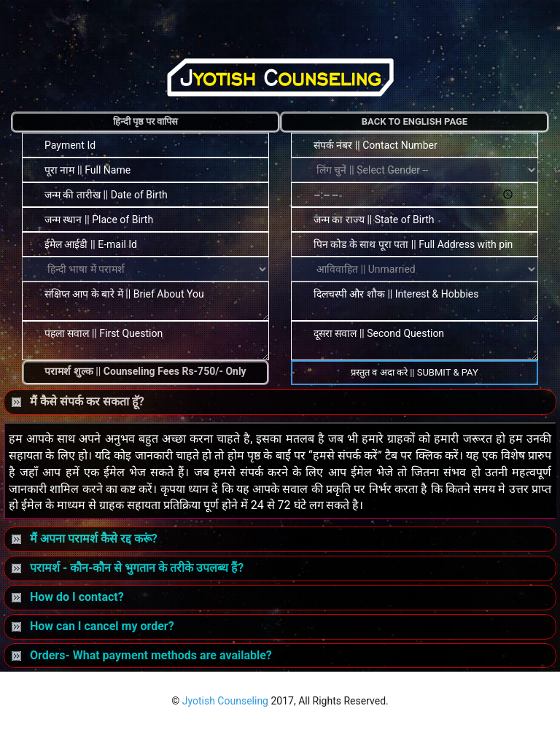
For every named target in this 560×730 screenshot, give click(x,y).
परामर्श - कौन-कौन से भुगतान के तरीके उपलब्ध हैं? (128, 568)
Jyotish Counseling (225, 701)
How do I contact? (68, 597)
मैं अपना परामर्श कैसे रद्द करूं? (85, 539)
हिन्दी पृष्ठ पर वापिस (146, 121)
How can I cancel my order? (93, 626)
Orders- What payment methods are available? (142, 655)
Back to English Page (415, 121)
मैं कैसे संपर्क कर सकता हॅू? (78, 401)
